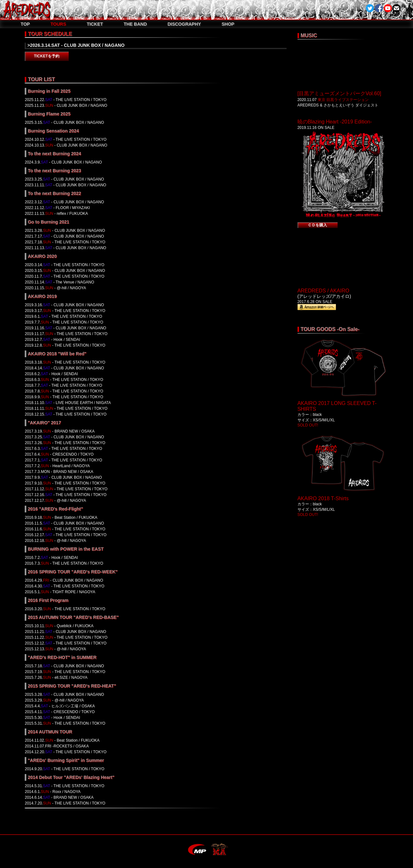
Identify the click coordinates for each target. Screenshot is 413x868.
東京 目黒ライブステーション (343, 100)
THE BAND (135, 24)
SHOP (228, 24)
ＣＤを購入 (317, 225)
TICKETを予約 (47, 56)
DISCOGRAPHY (184, 24)
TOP (25, 24)
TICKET (95, 24)
